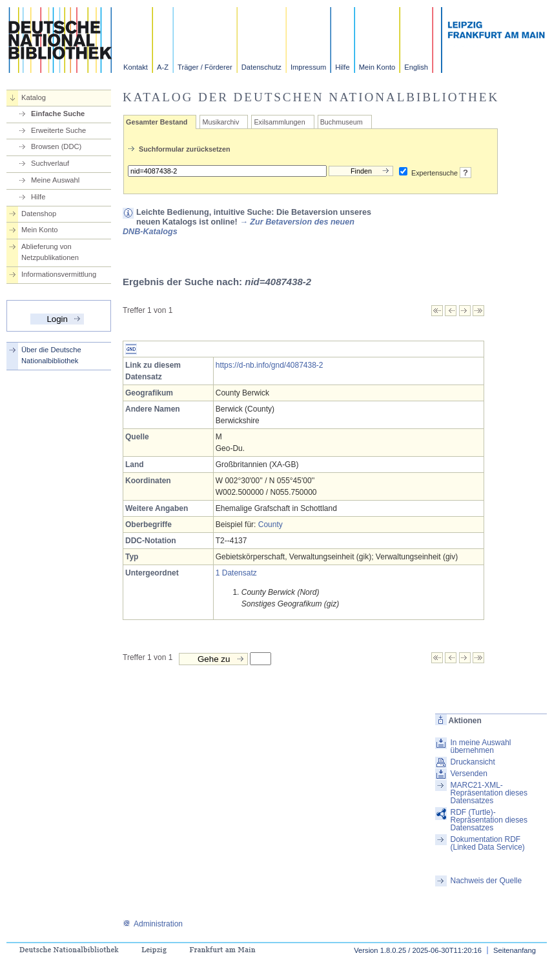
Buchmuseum (342, 122)
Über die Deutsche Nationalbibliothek (51, 355)
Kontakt (136, 67)
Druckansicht (472, 762)
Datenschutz (261, 67)
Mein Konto (377, 67)
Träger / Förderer (205, 67)
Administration (153, 924)
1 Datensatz (236, 573)
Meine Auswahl (55, 180)
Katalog (34, 97)
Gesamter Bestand (157, 122)
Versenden (468, 774)
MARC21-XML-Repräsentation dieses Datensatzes (488, 793)
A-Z (163, 67)
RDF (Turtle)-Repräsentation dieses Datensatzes (488, 820)
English (416, 67)
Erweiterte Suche (58, 130)
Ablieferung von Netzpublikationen (50, 252)
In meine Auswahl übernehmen (480, 746)
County (271, 525)
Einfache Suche (58, 114)
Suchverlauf (50, 163)
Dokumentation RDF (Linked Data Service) (487, 843)
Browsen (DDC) (56, 146)
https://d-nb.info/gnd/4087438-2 (270, 365)
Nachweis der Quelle (486, 881)
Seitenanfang (515, 950)
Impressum (308, 67)
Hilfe (342, 67)
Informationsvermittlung (59, 274)
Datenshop (39, 214)
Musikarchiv (220, 122)
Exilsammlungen (279, 122)
